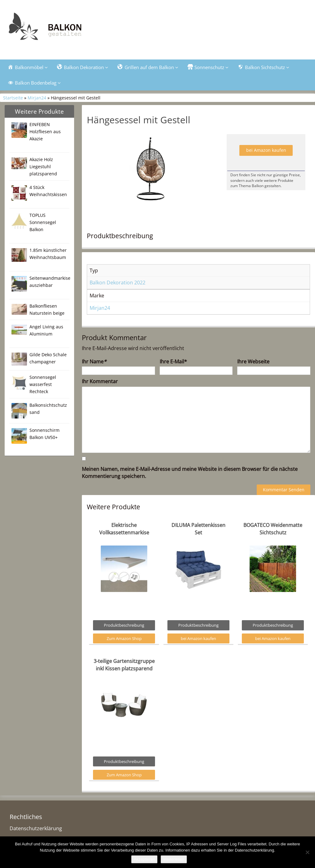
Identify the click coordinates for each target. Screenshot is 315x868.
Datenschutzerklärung (36, 830)
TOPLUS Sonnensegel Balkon (43, 224)
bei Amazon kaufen (266, 151)
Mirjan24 (37, 99)
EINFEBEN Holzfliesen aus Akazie (45, 133)
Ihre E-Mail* (173, 362)
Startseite (13, 99)
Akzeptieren (144, 859)
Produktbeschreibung (124, 626)
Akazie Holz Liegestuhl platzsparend (43, 168)
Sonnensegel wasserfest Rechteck (43, 386)
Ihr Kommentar (100, 383)
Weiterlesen (174, 859)
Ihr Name (94, 362)
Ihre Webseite (253, 362)
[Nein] (307, 852)
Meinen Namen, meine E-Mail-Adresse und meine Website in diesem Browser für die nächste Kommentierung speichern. (190, 474)
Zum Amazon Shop (124, 640)
